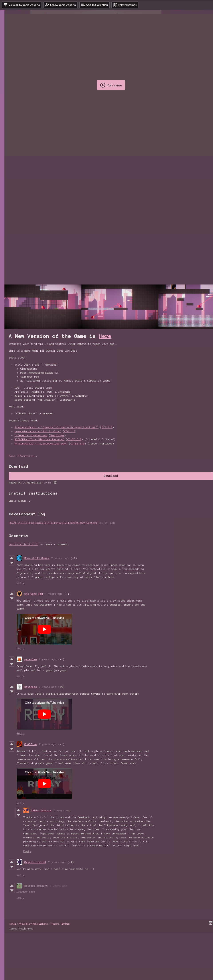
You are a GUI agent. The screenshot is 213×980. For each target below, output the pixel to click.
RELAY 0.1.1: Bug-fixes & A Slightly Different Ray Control (53, 523)
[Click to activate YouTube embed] (44, 629)
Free (31, 928)
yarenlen (31, 659)
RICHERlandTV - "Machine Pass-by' (39, 439)
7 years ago (60, 558)
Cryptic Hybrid (35, 862)
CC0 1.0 (107, 427)
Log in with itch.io (24, 544)
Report (55, 924)
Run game (111, 85)
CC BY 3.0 (74, 439)
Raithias (31, 687)
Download (111, 476)
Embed (66, 924)
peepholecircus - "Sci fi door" (38, 431)
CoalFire (31, 744)
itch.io (13, 924)
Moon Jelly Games (37, 558)
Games (13, 928)
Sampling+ (57, 435)
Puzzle (23, 928)
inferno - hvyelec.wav (31, 435)
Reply (21, 583)
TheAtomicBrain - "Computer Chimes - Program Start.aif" (57, 427)
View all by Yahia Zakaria (33, 924)
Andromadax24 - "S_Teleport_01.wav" (41, 443)
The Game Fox (34, 594)
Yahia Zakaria (41, 810)
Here (105, 336)
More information (23, 456)
